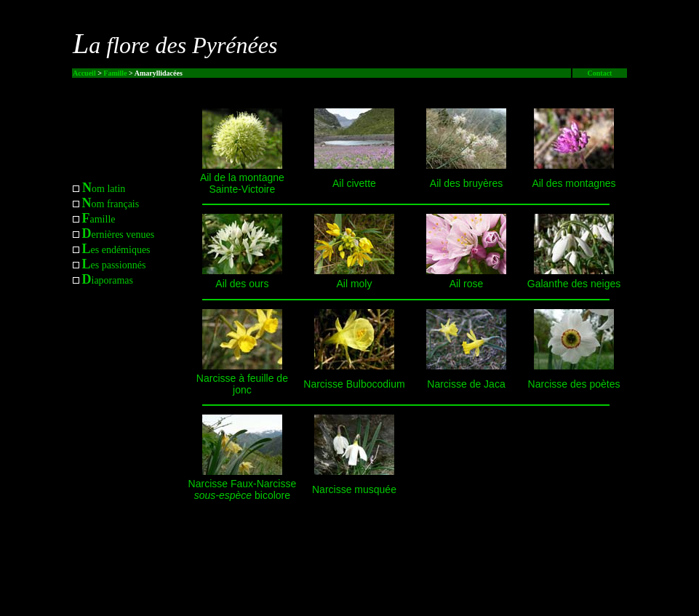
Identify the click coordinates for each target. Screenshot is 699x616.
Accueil (84, 73)
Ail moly (354, 284)
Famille (115, 73)
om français (111, 204)
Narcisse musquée (354, 489)
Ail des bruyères (466, 183)
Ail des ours (242, 284)
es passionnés (114, 265)
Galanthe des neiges (574, 284)
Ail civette (354, 183)
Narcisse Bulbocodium (354, 384)
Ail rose (467, 284)
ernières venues (119, 235)
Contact (600, 73)
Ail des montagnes (574, 183)
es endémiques (116, 250)
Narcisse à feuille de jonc (242, 384)
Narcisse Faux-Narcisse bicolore (243, 489)
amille (99, 219)
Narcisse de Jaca (466, 384)
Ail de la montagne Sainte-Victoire (242, 183)
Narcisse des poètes (574, 384)
